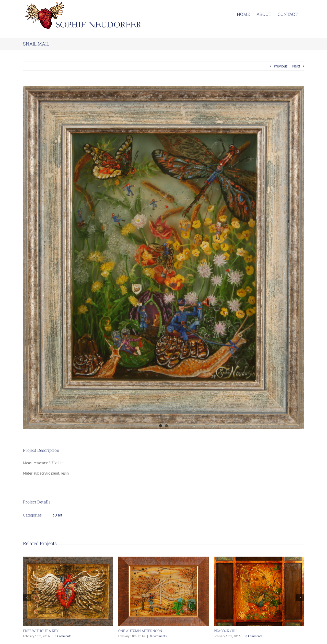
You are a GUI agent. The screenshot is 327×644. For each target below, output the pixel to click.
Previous (281, 66)
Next (296, 66)
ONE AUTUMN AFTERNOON (140, 631)
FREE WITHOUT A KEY (41, 631)
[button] (27, 597)
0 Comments (63, 636)
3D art (57, 515)
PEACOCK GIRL (226, 631)
